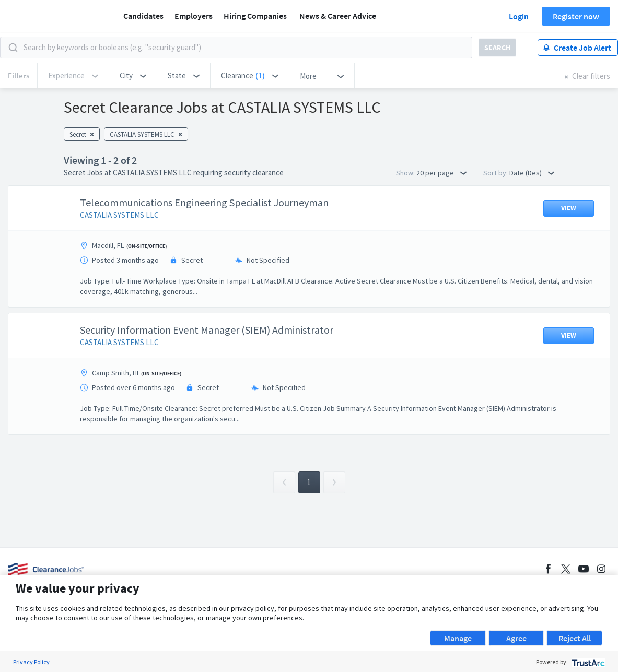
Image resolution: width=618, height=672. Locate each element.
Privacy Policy (31, 662)
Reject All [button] (575, 638)
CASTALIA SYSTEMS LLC (119, 215)
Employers (194, 16)
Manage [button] (458, 638)
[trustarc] (587, 662)
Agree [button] (516, 638)
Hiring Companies (255, 16)
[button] (133, 76)
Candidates (143, 16)
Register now (576, 16)
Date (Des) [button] (532, 173)
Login (519, 16)
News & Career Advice (338, 16)
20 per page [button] (441, 173)
